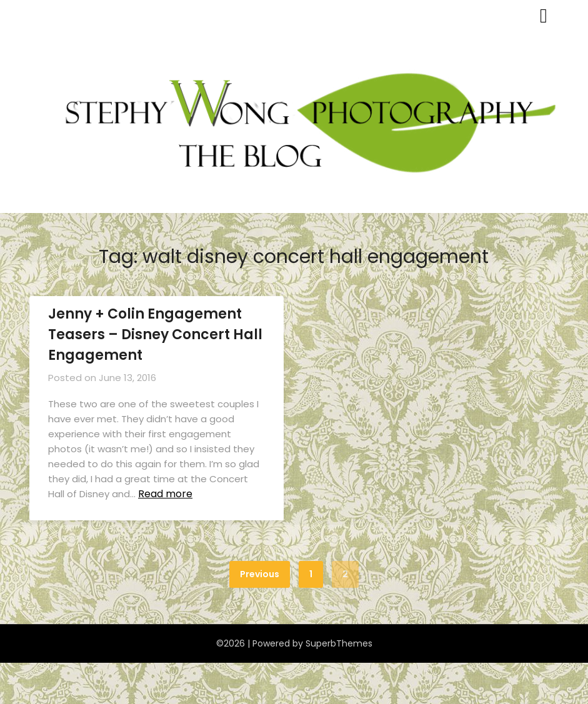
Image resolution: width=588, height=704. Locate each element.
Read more (165, 494)
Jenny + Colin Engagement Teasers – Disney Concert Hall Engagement (155, 335)
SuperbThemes (339, 643)
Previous (260, 574)
